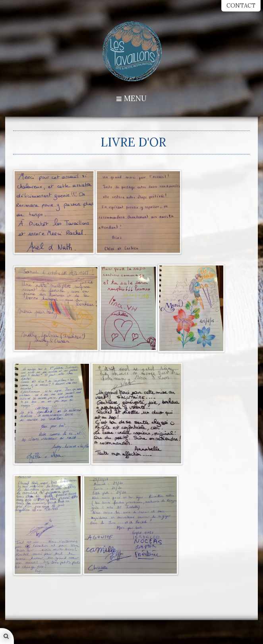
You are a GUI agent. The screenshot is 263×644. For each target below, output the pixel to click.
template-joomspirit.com (261, 617)
